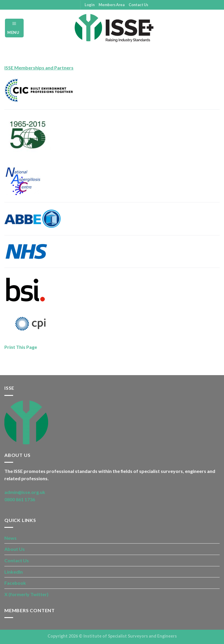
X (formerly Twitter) (26, 594)
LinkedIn (14, 572)
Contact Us (138, 5)
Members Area (112, 5)
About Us (15, 549)
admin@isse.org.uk (25, 492)
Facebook (15, 583)
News (10, 538)
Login (90, 5)
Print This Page (21, 347)
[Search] (217, 28)
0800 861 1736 (20, 499)
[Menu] (14, 28)
